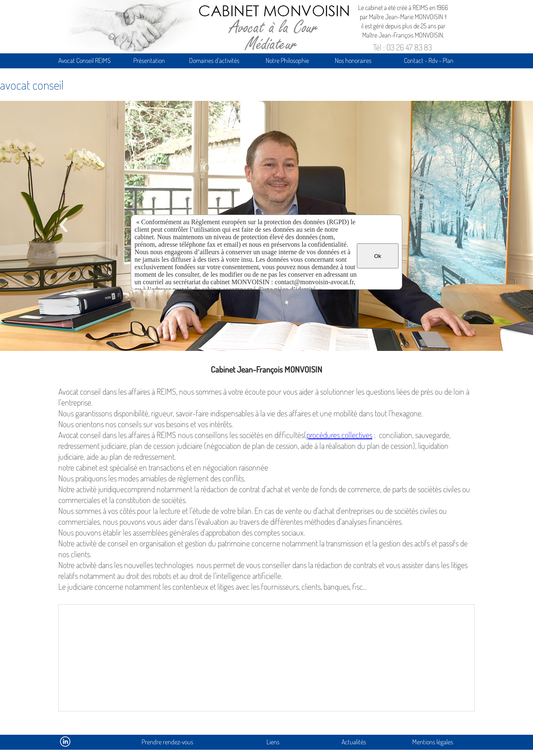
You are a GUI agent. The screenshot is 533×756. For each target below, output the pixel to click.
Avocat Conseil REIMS (85, 60)
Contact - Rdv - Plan (429, 60)
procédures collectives (339, 435)
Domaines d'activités (214, 60)
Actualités (354, 742)
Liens (273, 742)
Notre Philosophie (287, 60)
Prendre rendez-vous (167, 742)
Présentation (149, 60)
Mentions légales (433, 742)
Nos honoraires (353, 60)
